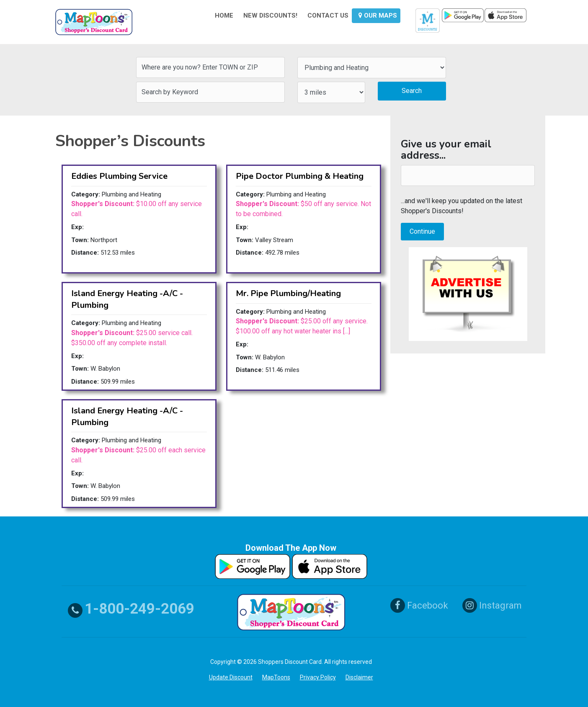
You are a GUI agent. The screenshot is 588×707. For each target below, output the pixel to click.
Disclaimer (359, 677)
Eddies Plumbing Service (119, 176)
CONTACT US (328, 15)
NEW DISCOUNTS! (270, 15)
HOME (224, 15)
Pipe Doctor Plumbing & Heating (300, 176)
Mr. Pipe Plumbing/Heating (288, 293)
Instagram (492, 605)
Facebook (419, 605)
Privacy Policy (318, 677)
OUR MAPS (378, 15)
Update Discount (231, 677)
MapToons (276, 677)
